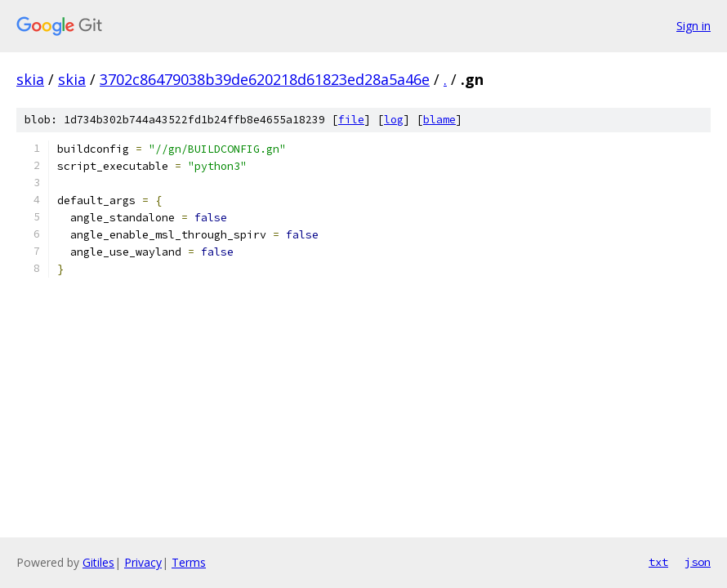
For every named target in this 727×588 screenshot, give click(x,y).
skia (30, 79)
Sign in (694, 26)
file (351, 120)
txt (658, 562)
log (394, 120)
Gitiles (98, 562)
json (698, 562)
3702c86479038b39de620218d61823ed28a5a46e (265, 79)
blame (439, 120)
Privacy (143, 562)
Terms (189, 562)
